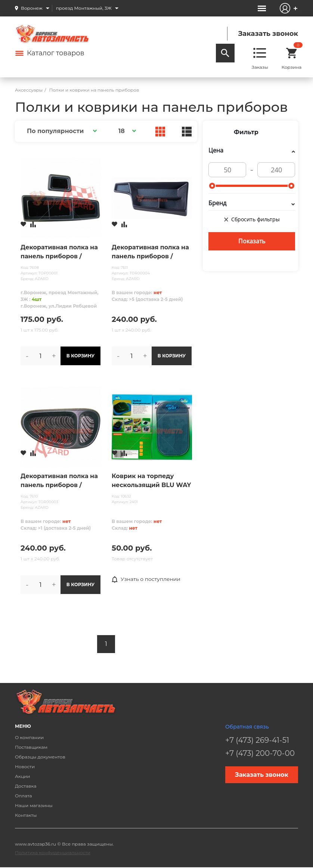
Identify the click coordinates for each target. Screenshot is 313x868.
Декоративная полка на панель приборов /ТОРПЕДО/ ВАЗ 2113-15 (59, 481)
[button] (61, 131)
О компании (29, 737)
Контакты (26, 815)
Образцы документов (40, 757)
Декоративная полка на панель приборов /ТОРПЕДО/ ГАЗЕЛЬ (150, 252)
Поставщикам (31, 747)
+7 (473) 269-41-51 (257, 740)
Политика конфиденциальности (53, 852)
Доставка (26, 786)
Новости (25, 767)
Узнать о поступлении (146, 579)
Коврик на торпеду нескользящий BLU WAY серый (151, 481)
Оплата (24, 796)
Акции (23, 776)
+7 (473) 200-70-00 (260, 753)
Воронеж (32, 8)
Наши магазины (34, 805)
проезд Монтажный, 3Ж (84, 8)
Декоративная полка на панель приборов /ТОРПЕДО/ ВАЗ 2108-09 (59, 252)
